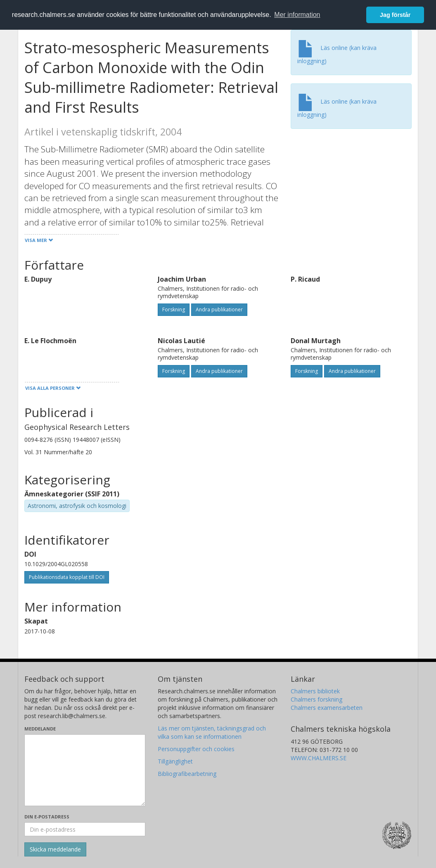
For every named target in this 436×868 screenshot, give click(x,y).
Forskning (174, 309)
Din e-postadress (47, 817)
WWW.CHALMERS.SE (319, 758)
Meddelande (40, 729)
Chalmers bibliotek (315, 691)
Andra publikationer (219, 309)
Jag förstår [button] (395, 15)
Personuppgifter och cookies (196, 749)
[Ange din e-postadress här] (85, 829)
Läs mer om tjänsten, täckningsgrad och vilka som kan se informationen (212, 732)
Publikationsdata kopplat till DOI (67, 577)
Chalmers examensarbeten (327, 708)
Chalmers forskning (316, 699)
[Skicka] (55, 849)
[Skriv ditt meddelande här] (85, 770)
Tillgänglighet (175, 761)
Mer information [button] (297, 15)
